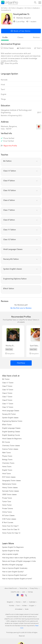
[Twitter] (26, 596)
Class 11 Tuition (8, 404)
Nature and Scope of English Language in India (19, 561)
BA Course (6, 442)
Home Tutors (7, 467)
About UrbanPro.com (11, 588)
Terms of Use (23, 588)
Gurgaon (32, 606)
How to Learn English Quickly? (13, 572)
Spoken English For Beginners (13, 547)
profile (5, 37)
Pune (18, 606)
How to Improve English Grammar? (15, 575)
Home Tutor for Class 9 (10, 526)
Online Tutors (7, 512)
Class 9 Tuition (7, 386)
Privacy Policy (34, 588)
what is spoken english (10, 554)
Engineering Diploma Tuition (12, 421)
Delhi (25, 602)
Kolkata (24, 606)
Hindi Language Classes (11, 411)
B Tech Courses (8, 522)
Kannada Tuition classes (11, 491)
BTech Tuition (7, 425)
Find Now (21, 363)
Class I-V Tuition (8, 383)
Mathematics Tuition (9, 484)
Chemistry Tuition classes (11, 446)
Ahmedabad (19, 609)
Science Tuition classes (10, 449)
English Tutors (7, 470)
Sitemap (30, 592)
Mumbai (11, 606)
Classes (20, 37)
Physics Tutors (7, 456)
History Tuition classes (10, 488)
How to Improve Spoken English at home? (17, 579)
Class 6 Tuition (7, 393)
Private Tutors (7, 498)
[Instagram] (22, 596)
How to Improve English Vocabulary (15, 568)
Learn (24, 592)
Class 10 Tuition (8, 390)
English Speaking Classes (11, 432)
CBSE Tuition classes (9, 495)
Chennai (18, 602)
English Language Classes (11, 428)
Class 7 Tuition (7, 397)
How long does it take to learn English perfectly (19, 558)
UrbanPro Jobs (15, 592)
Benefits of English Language (12, 565)
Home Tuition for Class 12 (11, 533)
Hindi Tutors (6, 474)
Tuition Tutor (7, 502)
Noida (27, 609)
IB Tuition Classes (8, 516)
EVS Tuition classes (9, 477)
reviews (36, 37)
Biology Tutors (7, 460)
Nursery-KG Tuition (9, 414)
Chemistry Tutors (8, 463)
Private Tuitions (8, 509)
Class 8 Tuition (7, 400)
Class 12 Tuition (8, 407)
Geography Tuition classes (11, 481)
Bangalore (10, 602)
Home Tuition (7, 505)
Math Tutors (6, 453)
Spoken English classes (10, 418)
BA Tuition (6, 379)
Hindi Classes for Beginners (12, 439)
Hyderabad (32, 602)
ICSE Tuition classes (9, 519)
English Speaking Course (11, 435)
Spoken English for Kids (11, 551)
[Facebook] (18, 596)
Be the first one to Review (21, 308)
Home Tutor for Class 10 (11, 529)
